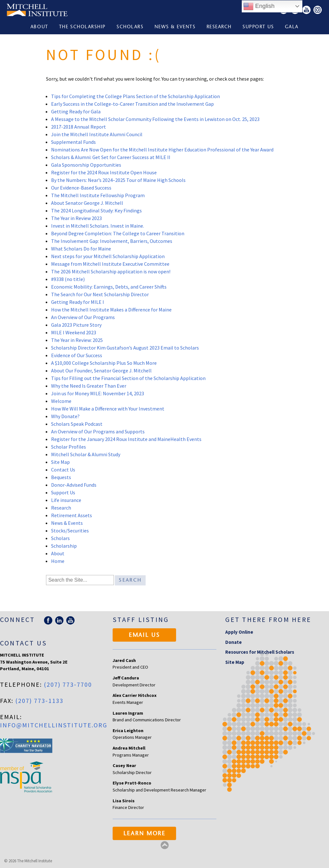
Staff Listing (141, 620)
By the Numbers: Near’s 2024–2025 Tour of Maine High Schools (118, 180)
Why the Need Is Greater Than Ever (89, 386)
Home (58, 561)
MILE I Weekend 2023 (74, 332)
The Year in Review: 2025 (77, 340)
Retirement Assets (72, 515)
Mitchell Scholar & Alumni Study (86, 454)
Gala (292, 27)
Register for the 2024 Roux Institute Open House (104, 172)
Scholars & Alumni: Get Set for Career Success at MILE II (111, 157)
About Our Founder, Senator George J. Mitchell (101, 371)
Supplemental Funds (73, 142)
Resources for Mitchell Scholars (260, 652)
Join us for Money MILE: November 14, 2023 (98, 393)
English (259, 6)
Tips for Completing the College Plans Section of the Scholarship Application (135, 96)
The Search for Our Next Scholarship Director (100, 294)
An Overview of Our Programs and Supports (98, 431)
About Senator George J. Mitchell (87, 203)
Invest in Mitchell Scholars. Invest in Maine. (98, 226)
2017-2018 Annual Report (79, 127)
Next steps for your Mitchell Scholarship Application (108, 256)
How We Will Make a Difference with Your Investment (108, 409)
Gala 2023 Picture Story (76, 325)
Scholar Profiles (69, 447)
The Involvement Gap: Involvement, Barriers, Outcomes (112, 241)
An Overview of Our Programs (83, 317)
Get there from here (268, 620)
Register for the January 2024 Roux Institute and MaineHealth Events (126, 439)
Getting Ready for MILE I (78, 302)
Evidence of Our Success (77, 355)
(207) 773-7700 (68, 684)
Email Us (145, 636)
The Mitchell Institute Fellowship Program (98, 195)
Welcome (61, 401)
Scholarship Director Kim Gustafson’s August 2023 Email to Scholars (125, 348)
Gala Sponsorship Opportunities (86, 165)
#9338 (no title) (68, 279)
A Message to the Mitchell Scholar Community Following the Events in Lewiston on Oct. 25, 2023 (155, 119)
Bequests (61, 477)
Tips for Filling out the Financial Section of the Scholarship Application (128, 378)
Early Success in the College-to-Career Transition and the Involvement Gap (132, 104)
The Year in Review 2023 (76, 218)
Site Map (60, 462)
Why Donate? (65, 416)
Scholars (130, 27)
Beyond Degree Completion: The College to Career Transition (118, 233)
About (39, 27)
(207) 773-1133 (39, 701)
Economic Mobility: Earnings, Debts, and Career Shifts (109, 287)
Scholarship (64, 546)
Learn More (145, 834)
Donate (234, 642)
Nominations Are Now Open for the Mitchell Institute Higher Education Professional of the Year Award (162, 150)
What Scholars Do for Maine (81, 249)
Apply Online (239, 632)
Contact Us (63, 470)
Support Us (258, 27)
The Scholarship (82, 27)
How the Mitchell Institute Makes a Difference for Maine (111, 310)
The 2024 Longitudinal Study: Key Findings (96, 210)
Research (219, 27)
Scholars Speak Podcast (77, 424)
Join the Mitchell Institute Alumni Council (97, 134)
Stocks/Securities (70, 531)
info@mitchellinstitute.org (54, 725)
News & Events (175, 27)
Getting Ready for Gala (76, 111)
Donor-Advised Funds (74, 485)
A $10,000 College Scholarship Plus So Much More (104, 363)
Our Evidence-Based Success (81, 188)
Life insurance (66, 500)
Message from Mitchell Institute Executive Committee (110, 264)
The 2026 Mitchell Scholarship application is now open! (111, 271)
